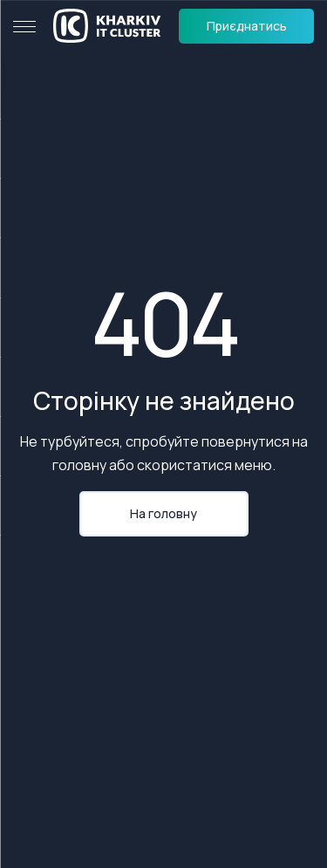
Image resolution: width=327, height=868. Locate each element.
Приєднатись (247, 26)
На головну (163, 513)
